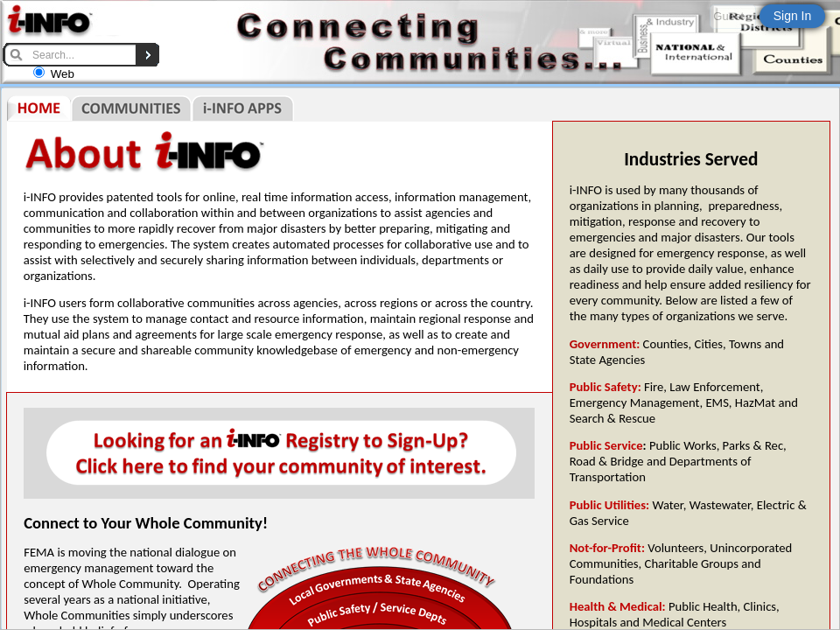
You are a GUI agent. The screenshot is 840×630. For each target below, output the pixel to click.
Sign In (793, 16)
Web (63, 74)
